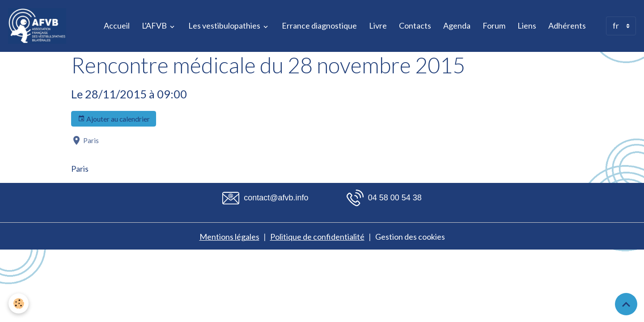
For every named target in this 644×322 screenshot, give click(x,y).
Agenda (457, 25)
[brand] (39, 26)
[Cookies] (19, 303)
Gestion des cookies (410, 237)
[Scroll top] (626, 304)
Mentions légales (229, 237)
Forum (494, 25)
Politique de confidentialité (317, 237)
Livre (378, 25)
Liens (527, 25)
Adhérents (567, 25)
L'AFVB (155, 25)
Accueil (117, 25)
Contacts (415, 25)
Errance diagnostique (319, 25)
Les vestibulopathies (225, 25)
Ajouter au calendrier (114, 119)
